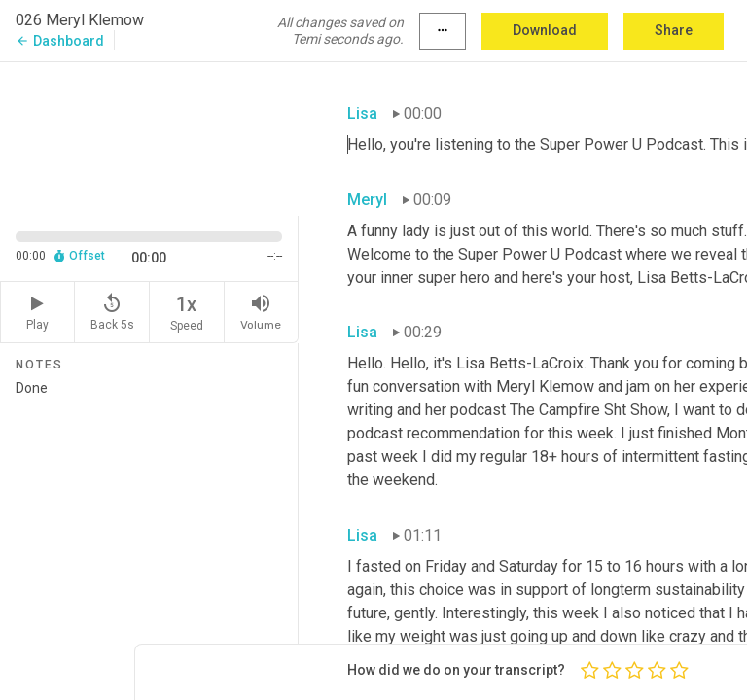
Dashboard (60, 41)
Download (545, 30)
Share (674, 30)
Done (149, 532)
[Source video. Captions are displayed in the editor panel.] (149, 137)
